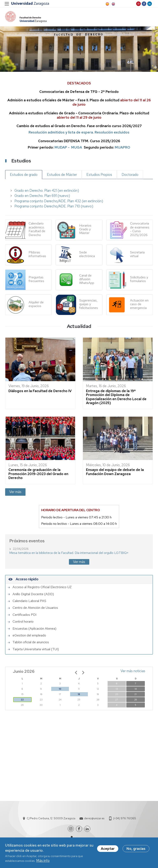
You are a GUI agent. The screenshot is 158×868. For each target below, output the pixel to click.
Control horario (23, 623)
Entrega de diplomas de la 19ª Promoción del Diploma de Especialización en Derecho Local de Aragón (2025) (116, 398)
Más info (43, 861)
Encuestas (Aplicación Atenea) (34, 629)
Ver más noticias (133, 672)
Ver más (15, 493)
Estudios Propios (99, 175)
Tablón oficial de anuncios (31, 643)
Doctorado (130, 175)
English (113, 4)
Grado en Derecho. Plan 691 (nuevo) (42, 197)
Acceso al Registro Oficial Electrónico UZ (42, 588)
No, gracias (136, 849)
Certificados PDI (24, 616)
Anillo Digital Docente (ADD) (33, 595)
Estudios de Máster (62, 175)
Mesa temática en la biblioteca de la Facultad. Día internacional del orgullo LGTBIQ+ (69, 554)
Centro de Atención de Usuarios (35, 609)
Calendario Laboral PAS (29, 602)
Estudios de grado (24, 175)
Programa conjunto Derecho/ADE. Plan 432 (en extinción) (59, 202)
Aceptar (108, 849)
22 (22, 701)
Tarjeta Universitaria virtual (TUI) (36, 650)
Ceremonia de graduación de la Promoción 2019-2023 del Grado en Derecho (38, 475)
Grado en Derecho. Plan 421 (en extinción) (47, 191)
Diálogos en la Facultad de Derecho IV (40, 392)
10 (60, 690)
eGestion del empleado (29, 636)
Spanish (107, 4)
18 (79, 695)
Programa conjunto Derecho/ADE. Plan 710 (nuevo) (54, 207)
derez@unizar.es (94, 819)
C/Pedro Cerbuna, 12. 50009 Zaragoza (51, 819)
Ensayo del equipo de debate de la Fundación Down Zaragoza (115, 473)
